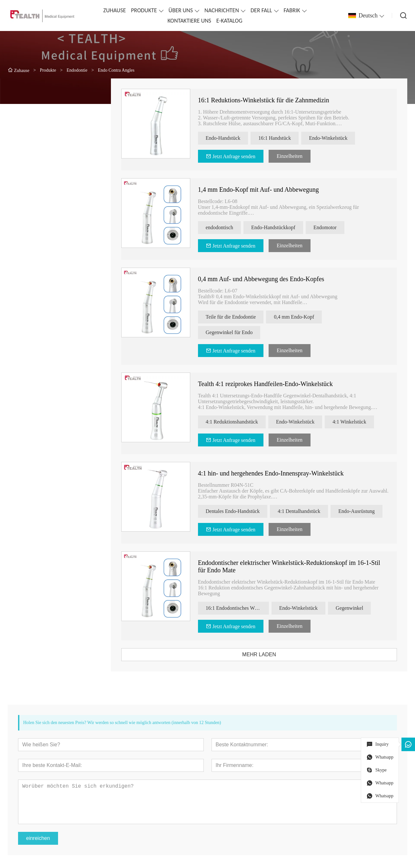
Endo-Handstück (232, 138)
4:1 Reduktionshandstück (240, 422)
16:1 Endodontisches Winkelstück (246, 608)
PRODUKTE (144, 10)
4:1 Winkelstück (358, 422)
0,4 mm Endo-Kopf (303, 317)
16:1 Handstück (283, 138)
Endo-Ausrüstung (365, 511)
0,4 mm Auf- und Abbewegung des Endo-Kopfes (270, 279)
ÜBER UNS (181, 10)
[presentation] (36, 292)
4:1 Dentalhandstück (308, 511)
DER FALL (261, 10)
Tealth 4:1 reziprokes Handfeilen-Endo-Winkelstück (274, 384)
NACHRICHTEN (222, 10)
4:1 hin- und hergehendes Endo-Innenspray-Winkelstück (279, 473)
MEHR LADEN (268, 654)
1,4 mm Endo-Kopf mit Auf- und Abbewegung (267, 189)
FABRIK (292, 10)
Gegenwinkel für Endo (238, 332)
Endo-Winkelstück (337, 138)
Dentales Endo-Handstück (241, 511)
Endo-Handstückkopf (282, 227)
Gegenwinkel (358, 608)
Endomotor (334, 227)
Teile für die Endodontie (239, 317)
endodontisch (228, 227)
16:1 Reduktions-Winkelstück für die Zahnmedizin (272, 100)
